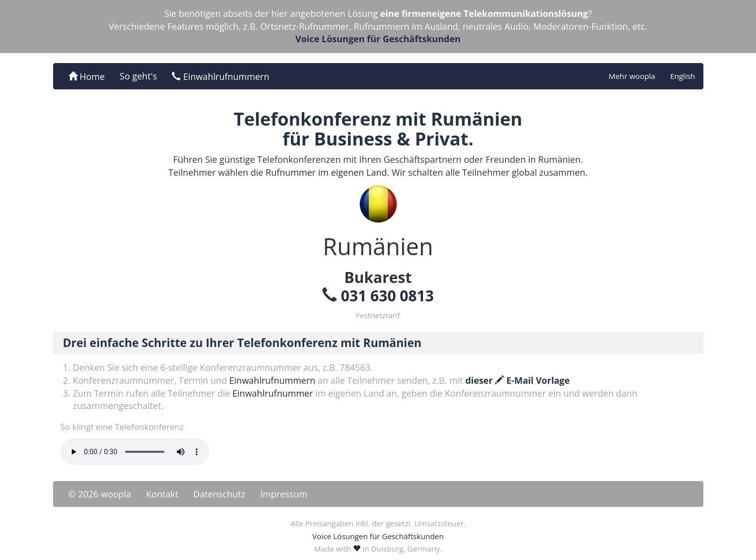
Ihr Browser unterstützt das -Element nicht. (135, 452)
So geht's (138, 76)
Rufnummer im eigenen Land (326, 172)
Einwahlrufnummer (273, 393)
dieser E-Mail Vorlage (517, 380)
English (683, 76)
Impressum (284, 494)
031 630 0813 (387, 296)
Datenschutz (219, 494)
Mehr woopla (632, 76)
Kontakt (162, 494)
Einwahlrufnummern (220, 76)
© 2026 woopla (100, 494)
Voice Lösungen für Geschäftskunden (378, 39)
